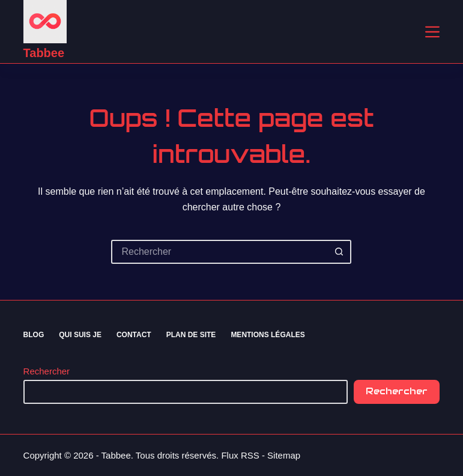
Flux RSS (240, 455)
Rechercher (47, 371)
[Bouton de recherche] (339, 252)
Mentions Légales (268, 335)
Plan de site (191, 335)
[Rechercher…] (219, 252)
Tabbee (44, 53)
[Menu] (432, 32)
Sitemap (284, 455)
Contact (134, 335)
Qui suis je (80, 335)
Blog (34, 335)
